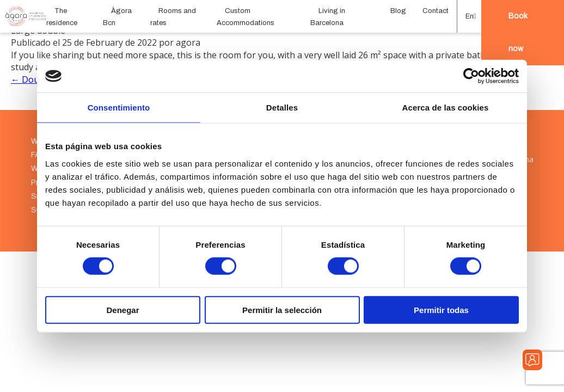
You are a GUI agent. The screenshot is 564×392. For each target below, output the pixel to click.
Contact (436, 11)
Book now (518, 32)
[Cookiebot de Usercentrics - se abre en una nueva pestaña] (471, 76)
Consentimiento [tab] (119, 108)
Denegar (122, 310)
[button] (470, 16)
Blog (398, 11)
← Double (31, 79)
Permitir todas (441, 310)
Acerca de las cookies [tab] (446, 108)
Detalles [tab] (282, 108)
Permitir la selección (282, 310)
